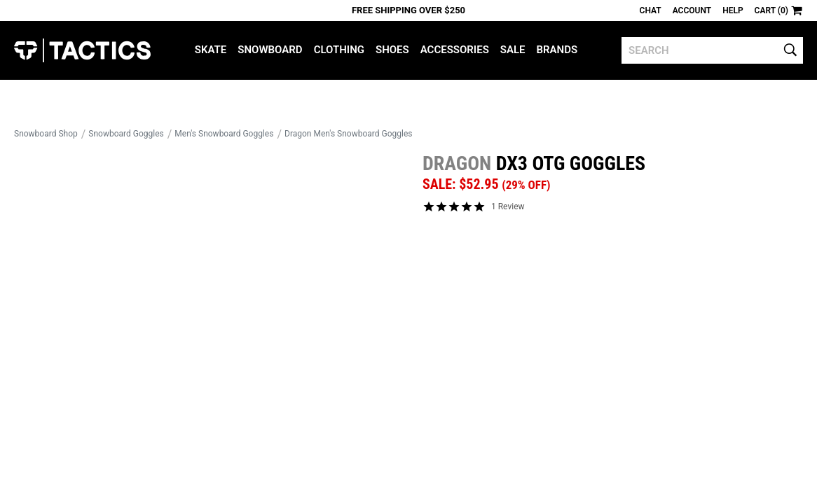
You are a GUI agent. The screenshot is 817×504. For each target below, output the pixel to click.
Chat (651, 10)
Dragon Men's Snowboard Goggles (348, 134)
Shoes (392, 50)
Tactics (82, 50)
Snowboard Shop (46, 134)
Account (692, 10)
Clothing (339, 50)
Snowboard (270, 50)
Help (733, 10)
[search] (712, 50)
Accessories (455, 50)
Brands (557, 50)
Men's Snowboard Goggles (224, 134)
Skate (211, 50)
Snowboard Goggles (126, 134)
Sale (513, 50)
